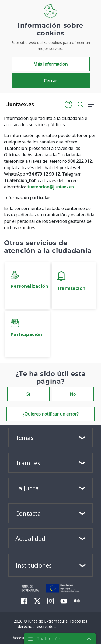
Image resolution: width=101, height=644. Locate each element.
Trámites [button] (28, 463)
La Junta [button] (27, 488)
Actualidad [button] (30, 538)
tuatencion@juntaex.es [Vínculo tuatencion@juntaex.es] (51, 187)
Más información (50, 64)
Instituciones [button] (34, 565)
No (73, 394)
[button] (68, 104)
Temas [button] (24, 438)
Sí (28, 394)
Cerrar (50, 81)
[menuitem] (24, 601)
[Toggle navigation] (41, 104)
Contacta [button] (28, 513)
